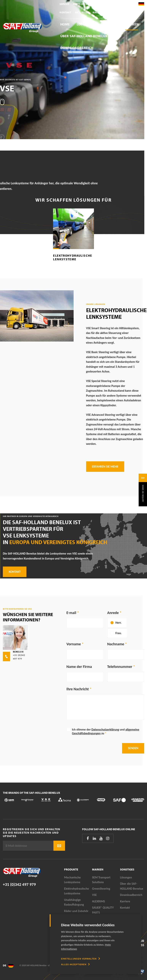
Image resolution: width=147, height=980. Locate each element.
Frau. (119, 633)
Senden (133, 748)
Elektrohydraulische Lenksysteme (73, 257)
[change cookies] (81, 959)
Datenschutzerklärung (105, 729)
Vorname (74, 644)
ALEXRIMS (99, 901)
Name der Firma (79, 667)
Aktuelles (82, 12)
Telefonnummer (120, 667)
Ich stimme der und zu (106, 731)
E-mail (71, 613)
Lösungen (85, 24)
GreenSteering (101, 889)
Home (65, 24)
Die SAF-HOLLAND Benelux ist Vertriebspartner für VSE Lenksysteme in (55, 532)
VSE (94, 895)
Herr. (118, 623)
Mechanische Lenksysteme (72, 880)
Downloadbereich (77, 48)
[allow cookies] (75, 964)
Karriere (98, 12)
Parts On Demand (85, 4)
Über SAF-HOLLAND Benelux (84, 36)
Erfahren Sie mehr (105, 467)
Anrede (113, 613)
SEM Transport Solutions (101, 880)
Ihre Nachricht (78, 689)
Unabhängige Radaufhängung (74, 902)
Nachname (116, 644)
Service (64, 4)
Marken (132, 24)
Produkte (109, 24)
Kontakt (65, 12)
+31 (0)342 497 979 (19, 884)
